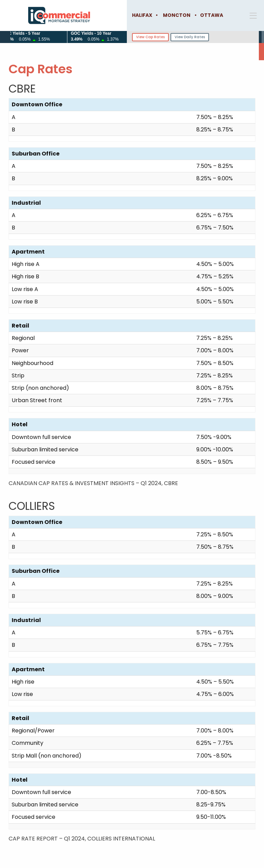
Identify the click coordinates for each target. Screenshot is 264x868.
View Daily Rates (190, 37)
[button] (255, 16)
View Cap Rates (150, 37)
